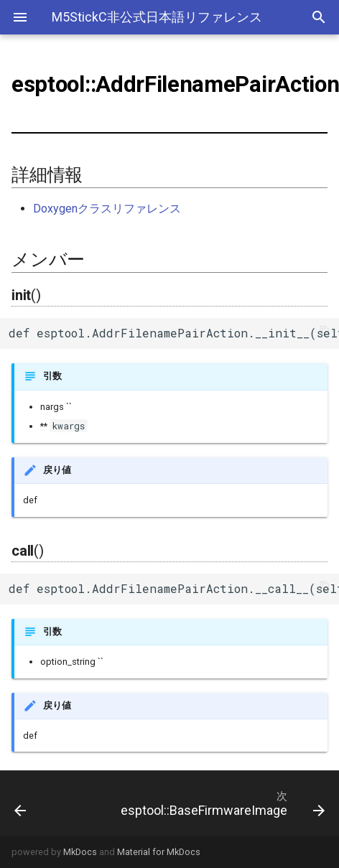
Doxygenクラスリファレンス (107, 209)
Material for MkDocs (159, 852)
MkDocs (80, 852)
